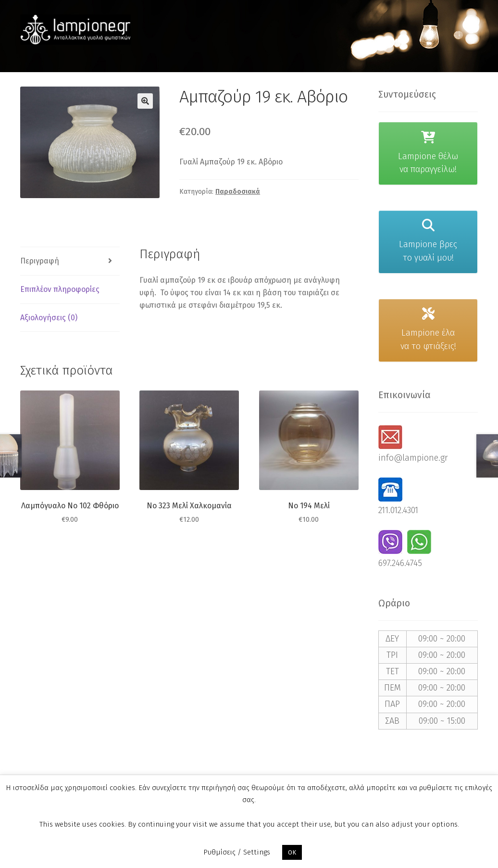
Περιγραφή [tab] (40, 261)
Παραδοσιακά (238, 192)
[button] (145, 101)
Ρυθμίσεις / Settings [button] (237, 852)
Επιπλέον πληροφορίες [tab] (60, 289)
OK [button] (292, 852)
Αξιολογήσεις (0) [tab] (49, 318)
